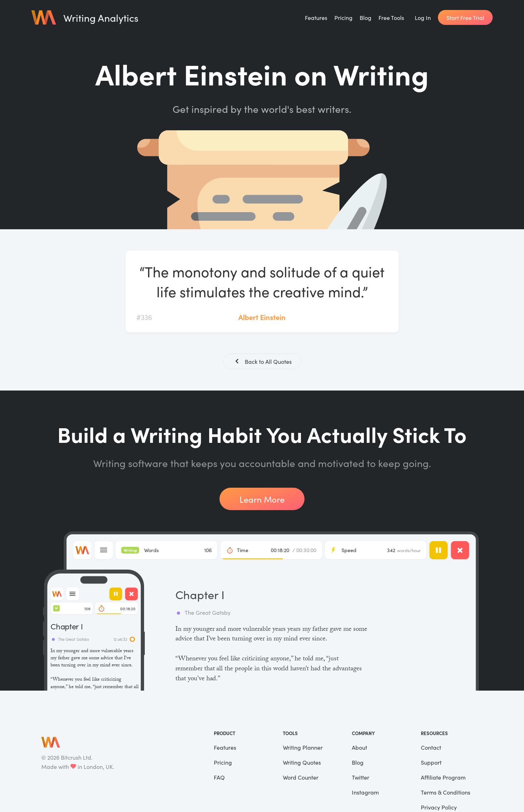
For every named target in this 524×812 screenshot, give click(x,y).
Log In (423, 17)
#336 (144, 317)
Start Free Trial (465, 17)
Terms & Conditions (446, 793)
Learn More (262, 499)
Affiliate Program (443, 778)
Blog (366, 17)
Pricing (343, 17)
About (359, 748)
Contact (431, 748)
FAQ (219, 778)
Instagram (365, 793)
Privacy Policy (439, 808)
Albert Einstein (262, 317)
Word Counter (301, 778)
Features (316, 17)
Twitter (361, 778)
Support (431, 763)
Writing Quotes (302, 763)
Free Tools (391, 17)
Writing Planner (303, 748)
